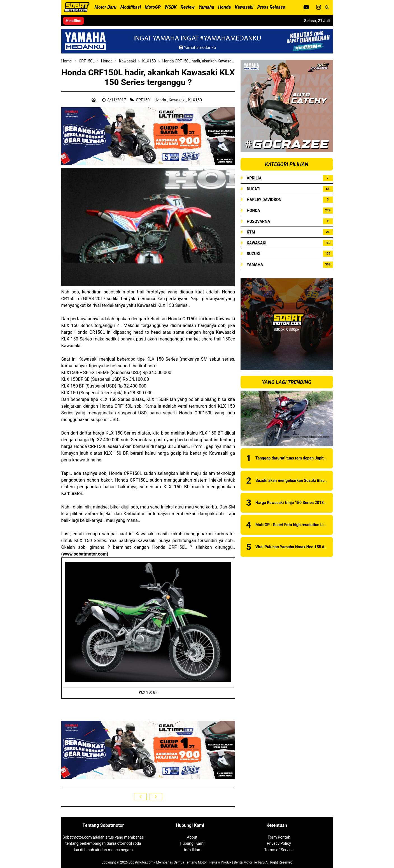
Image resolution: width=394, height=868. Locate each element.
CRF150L (144, 100)
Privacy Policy (279, 843)
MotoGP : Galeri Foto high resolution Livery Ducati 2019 (304, 525)
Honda (161, 100)
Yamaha (255, 265)
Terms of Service (279, 850)
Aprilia (254, 178)
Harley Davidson (264, 200)
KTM (251, 232)
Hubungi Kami (192, 843)
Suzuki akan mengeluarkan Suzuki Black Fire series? (302, 480)
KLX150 (195, 100)
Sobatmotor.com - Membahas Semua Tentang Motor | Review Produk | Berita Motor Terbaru (197, 862)
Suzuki (254, 254)
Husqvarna (258, 221)
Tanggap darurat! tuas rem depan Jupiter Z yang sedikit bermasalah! (315, 458)
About (192, 837)
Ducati (254, 189)
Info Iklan (192, 850)
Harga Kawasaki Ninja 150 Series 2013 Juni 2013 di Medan (307, 503)
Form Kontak (279, 837)
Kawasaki (177, 100)
